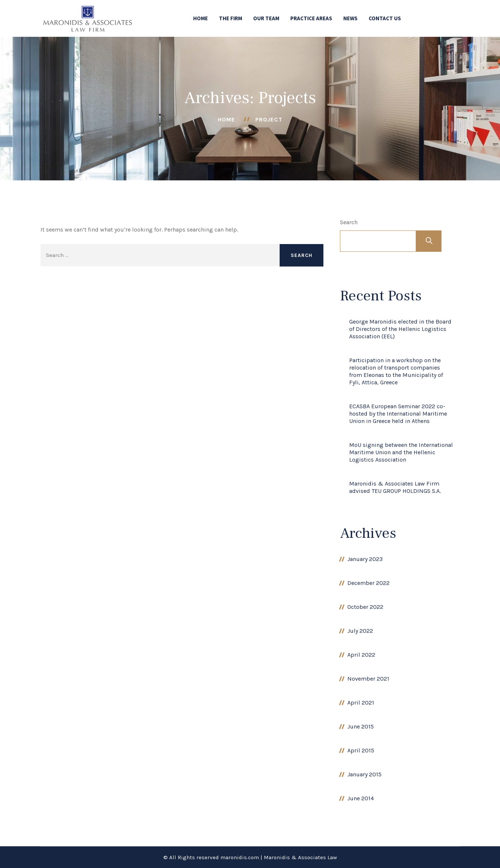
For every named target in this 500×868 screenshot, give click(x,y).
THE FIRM (231, 18)
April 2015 (361, 750)
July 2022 (360, 631)
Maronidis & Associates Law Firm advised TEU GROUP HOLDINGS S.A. (395, 487)
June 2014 (361, 798)
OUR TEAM (266, 18)
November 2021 (368, 679)
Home (226, 119)
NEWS (350, 18)
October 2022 (365, 607)
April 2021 (361, 703)
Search (349, 222)
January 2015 (364, 774)
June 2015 (361, 726)
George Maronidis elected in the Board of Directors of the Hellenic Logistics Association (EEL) (400, 329)
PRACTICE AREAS (311, 18)
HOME (201, 18)
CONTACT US (385, 18)
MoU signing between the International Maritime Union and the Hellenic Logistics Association (401, 452)
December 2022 (368, 583)
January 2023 (365, 559)
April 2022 (361, 655)
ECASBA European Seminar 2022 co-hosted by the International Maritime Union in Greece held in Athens (398, 414)
